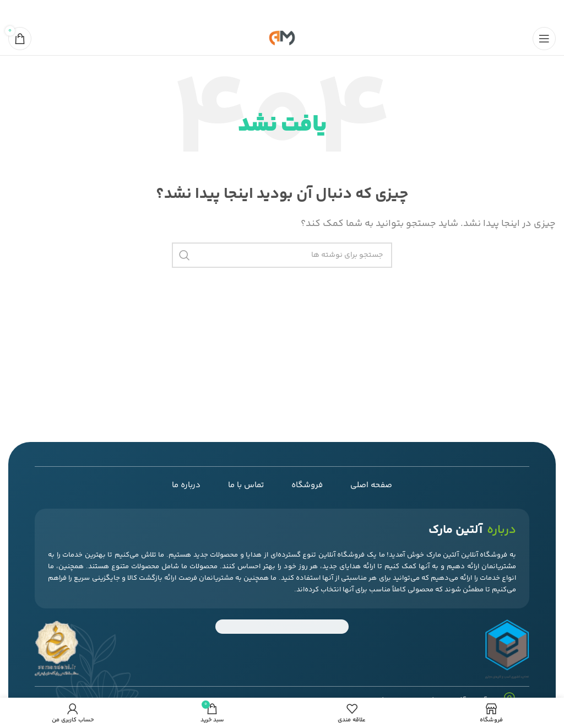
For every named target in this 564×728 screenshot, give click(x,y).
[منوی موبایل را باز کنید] (544, 39)
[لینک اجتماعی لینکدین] (269, 11)
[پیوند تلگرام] (256, 11)
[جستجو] (282, 255)
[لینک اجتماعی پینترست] (283, 11)
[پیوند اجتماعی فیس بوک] (310, 11)
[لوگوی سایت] (282, 39)
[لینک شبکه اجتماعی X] (297, 11)
